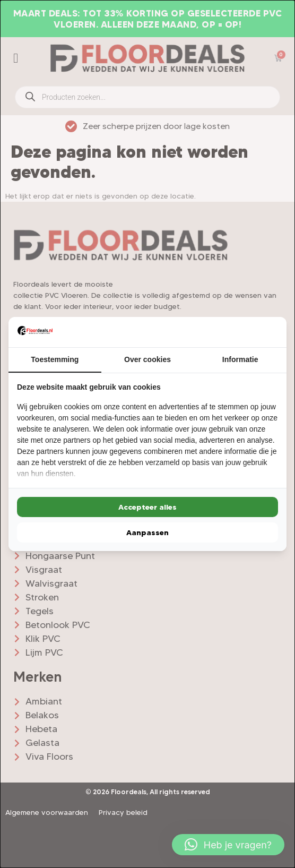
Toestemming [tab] (55, 359)
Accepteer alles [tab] (147, 507)
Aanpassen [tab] (147, 532)
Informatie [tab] (240, 359)
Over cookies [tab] (147, 359)
